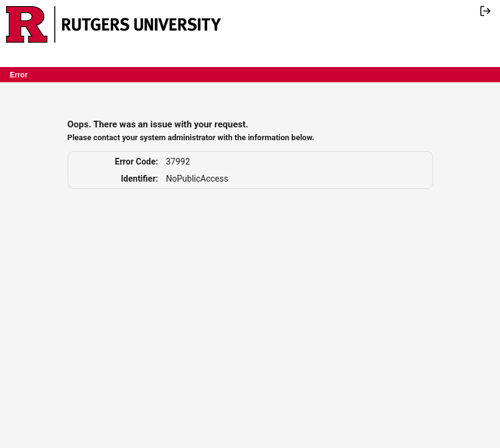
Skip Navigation (229, 8)
